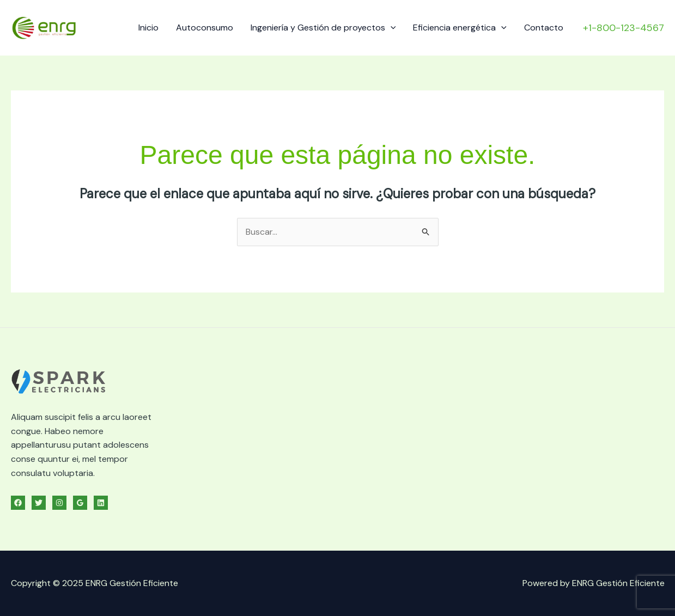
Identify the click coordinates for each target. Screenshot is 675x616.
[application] (391, 28)
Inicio (148, 28)
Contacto (544, 28)
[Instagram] (59, 503)
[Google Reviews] (80, 503)
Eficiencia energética (460, 28)
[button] (624, 28)
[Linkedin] (101, 503)
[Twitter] (39, 503)
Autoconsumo (205, 28)
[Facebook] (18, 503)
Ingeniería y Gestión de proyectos (323, 28)
